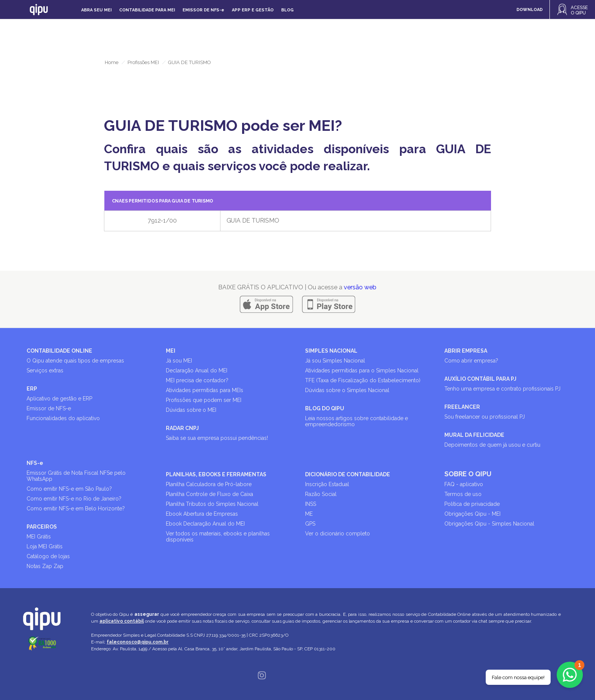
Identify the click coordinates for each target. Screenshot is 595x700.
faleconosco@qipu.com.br (138, 642)
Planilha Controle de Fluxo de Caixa (209, 494)
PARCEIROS (42, 527)
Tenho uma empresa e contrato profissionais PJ (502, 389)
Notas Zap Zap (45, 566)
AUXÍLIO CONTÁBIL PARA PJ (480, 379)
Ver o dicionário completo (338, 534)
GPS (310, 524)
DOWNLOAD (530, 10)
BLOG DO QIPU (325, 408)
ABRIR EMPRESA (466, 351)
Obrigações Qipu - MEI (472, 514)
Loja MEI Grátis (45, 546)
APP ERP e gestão (253, 10)
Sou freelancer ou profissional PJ (485, 417)
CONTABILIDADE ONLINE (59, 351)
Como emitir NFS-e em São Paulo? (69, 489)
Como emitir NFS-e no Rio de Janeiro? (74, 499)
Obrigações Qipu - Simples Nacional (489, 524)
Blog (287, 10)
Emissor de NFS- (203, 10)
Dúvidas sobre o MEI (191, 410)
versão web (360, 287)
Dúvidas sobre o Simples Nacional (347, 390)
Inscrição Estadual (327, 484)
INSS (311, 504)
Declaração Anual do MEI (197, 370)
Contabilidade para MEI (147, 10)
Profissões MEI (143, 62)
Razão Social (321, 494)
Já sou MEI (179, 361)
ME (309, 514)
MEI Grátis (39, 537)
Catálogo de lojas (48, 556)
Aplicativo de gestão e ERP (59, 399)
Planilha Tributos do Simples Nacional (212, 504)
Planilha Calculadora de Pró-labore (209, 484)
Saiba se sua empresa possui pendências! (217, 438)
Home (112, 62)
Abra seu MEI (96, 10)
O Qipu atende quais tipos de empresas (75, 361)
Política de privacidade (472, 504)
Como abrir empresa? (471, 361)
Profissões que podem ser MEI (204, 400)
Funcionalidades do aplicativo (63, 418)
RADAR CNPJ (182, 428)
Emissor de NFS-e (49, 408)
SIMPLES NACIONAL (331, 351)
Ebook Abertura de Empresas (202, 514)
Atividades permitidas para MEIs (205, 390)
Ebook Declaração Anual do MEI (205, 524)
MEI (171, 351)
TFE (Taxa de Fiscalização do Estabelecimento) (363, 380)
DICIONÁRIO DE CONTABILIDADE (348, 474)
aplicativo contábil (122, 621)
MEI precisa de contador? (197, 380)
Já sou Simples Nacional (335, 361)
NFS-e (35, 463)
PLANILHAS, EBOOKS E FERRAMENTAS (216, 474)
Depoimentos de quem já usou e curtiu (492, 445)
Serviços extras (45, 370)
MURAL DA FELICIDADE (474, 435)
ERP (32, 389)
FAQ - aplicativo (464, 484)
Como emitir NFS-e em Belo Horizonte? (76, 509)
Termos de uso (463, 494)
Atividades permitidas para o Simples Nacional (362, 370)
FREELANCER (462, 407)
